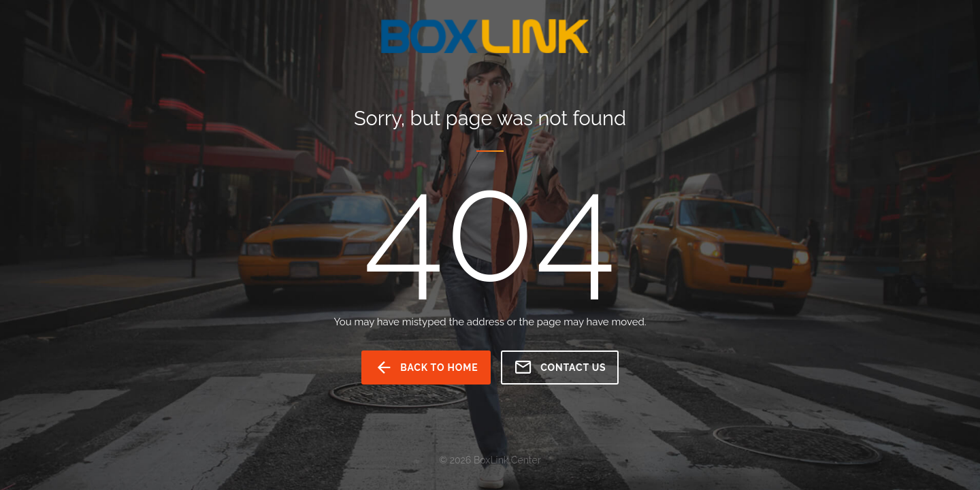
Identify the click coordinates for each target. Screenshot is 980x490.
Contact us (560, 367)
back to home (426, 367)
